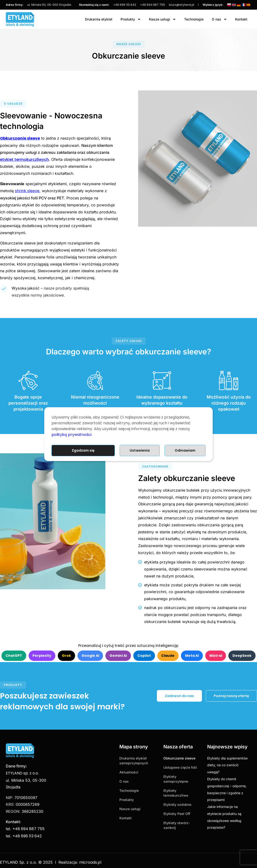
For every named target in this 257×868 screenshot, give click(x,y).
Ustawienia (140, 450)
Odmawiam (185, 450)
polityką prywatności (71, 435)
